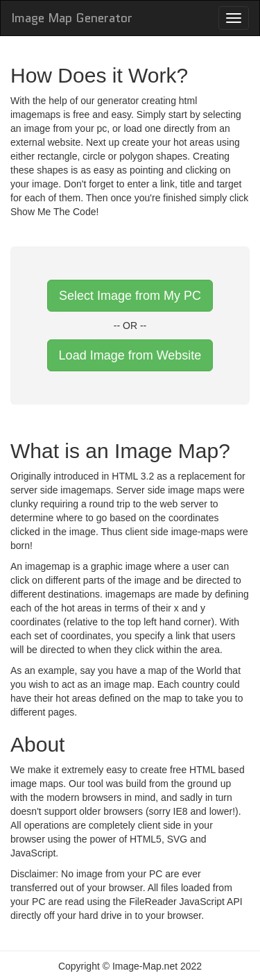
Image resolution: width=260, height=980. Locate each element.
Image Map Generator (72, 18)
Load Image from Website (130, 355)
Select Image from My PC (130, 296)
